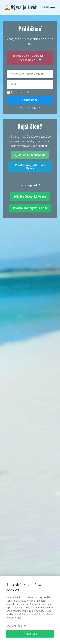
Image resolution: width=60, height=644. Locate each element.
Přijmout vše (30, 634)
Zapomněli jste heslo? (30, 108)
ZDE (36, 60)
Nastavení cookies (16, 626)
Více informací (14, 618)
